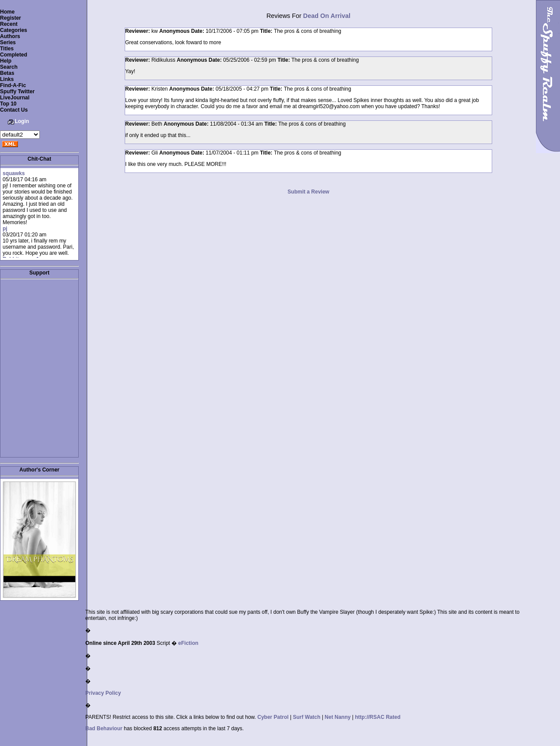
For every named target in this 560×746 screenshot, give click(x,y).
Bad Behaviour (104, 728)
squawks (14, 173)
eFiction (188, 643)
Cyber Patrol (273, 717)
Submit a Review (308, 192)
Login (22, 121)
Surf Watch (306, 717)
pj (5, 229)
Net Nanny (338, 717)
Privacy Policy (103, 693)
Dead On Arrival (327, 16)
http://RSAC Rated (378, 717)
